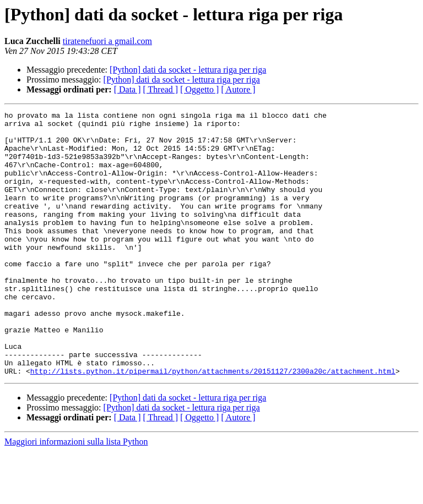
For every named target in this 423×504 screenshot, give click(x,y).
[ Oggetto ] (199, 89)
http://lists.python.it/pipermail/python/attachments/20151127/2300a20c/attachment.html (213, 424)
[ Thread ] (161, 89)
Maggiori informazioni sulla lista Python (76, 494)
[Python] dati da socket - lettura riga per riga (188, 70)
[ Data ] (128, 89)
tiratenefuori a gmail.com (107, 41)
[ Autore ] (238, 89)
